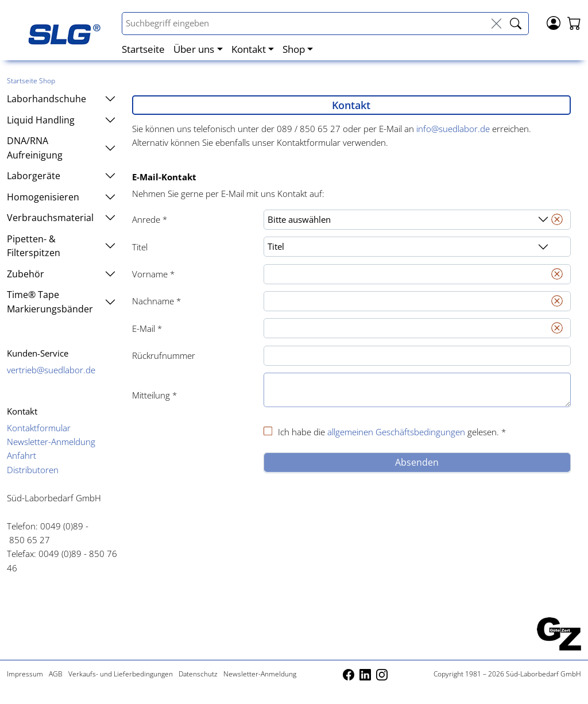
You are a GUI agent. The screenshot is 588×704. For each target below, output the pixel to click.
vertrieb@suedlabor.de (51, 370)
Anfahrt (22, 455)
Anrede (150, 219)
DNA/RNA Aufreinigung (61, 148)
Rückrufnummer (164, 355)
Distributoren (33, 470)
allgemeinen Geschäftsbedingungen (396, 432)
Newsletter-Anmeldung (51, 442)
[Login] (554, 22)
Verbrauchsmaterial (61, 218)
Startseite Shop (31, 81)
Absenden (417, 462)
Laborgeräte (61, 176)
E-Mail (147, 328)
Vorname (153, 274)
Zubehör (61, 274)
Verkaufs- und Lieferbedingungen (121, 674)
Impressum (25, 674)
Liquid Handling (61, 120)
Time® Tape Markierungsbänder (61, 301)
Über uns (194, 49)
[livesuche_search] (516, 24)
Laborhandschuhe (61, 99)
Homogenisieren (61, 197)
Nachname (156, 301)
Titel (140, 247)
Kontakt (249, 49)
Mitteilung (154, 395)
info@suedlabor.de (453, 129)
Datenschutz (198, 674)
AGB (56, 674)
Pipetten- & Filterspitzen (61, 246)
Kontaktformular (39, 428)
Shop (294, 49)
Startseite (143, 49)
